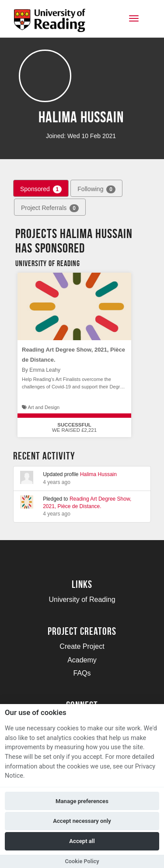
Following (96, 189)
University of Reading (82, 599)
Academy (82, 660)
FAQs (82, 673)
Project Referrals (50, 208)
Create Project (82, 646)
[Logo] (50, 23)
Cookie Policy (82, 861)
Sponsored (41, 189)
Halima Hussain (98, 474)
